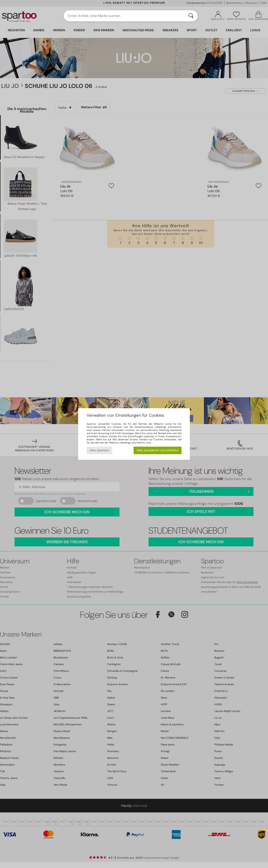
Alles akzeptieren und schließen (157, 450)
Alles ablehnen (99, 450)
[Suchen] (191, 16)
